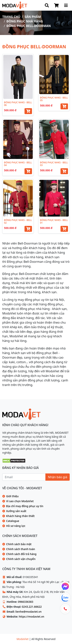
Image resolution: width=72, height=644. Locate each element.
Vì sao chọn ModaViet (20, 501)
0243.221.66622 (32, 607)
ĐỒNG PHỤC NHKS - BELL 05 (54, 99)
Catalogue (13, 521)
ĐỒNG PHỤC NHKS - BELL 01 (54, 221)
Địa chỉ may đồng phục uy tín (25, 506)
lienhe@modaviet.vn (28, 612)
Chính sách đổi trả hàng (21, 554)
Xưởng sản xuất (16, 511)
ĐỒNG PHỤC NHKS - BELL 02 (18, 221)
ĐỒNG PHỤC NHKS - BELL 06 (18, 104)
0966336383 (25, 602)
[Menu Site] (66, 5)
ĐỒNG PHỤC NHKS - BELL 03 (54, 164)
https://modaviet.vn (31, 617)
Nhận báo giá (58, 477)
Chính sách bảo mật (19, 544)
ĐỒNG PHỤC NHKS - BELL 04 (18, 164)
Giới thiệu (12, 496)
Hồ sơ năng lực (16, 526)
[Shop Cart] (56, 5)
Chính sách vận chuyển (21, 559)
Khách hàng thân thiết (20, 516)
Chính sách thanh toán (21, 549)
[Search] (47, 5)
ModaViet (23, 639)
